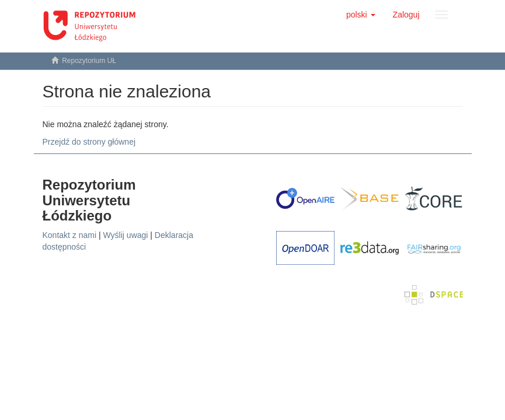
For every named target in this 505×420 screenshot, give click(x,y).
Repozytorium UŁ (89, 61)
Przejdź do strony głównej (89, 142)
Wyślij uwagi (126, 235)
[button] (361, 15)
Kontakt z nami (70, 235)
